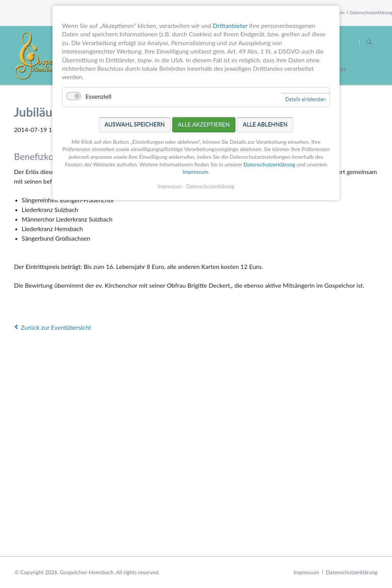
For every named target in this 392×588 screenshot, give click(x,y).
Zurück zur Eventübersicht (56, 327)
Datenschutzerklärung (371, 12)
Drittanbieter (230, 25)
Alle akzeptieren (204, 124)
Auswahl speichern (135, 124)
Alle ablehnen (265, 124)
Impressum (306, 572)
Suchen (369, 42)
